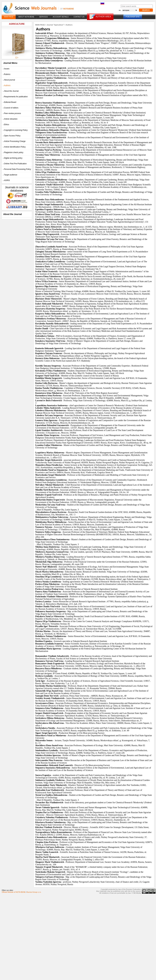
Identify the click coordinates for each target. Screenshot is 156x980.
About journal (9, 80)
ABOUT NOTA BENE (26, 17)
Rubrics (7, 74)
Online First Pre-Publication (15, 164)
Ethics (6, 125)
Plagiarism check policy (13, 152)
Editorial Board (10, 102)
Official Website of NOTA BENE (14, 892)
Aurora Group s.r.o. (34, 892)
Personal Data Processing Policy (17, 169)
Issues (6, 69)
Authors (7, 85)
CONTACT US (79, 17)
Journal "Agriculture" (55, 25)
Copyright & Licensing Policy (15, 130)
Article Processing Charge (14, 141)
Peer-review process (12, 113)
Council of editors (11, 108)
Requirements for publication (15, 97)
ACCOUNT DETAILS (61, 17)
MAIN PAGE (9, 17)
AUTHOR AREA (103, 17)
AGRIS (6, 180)
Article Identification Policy (14, 147)
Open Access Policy (12, 136)
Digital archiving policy (13, 158)
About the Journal (11, 91)
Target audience (10, 175)
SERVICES (43, 17)
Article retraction (10, 119)
